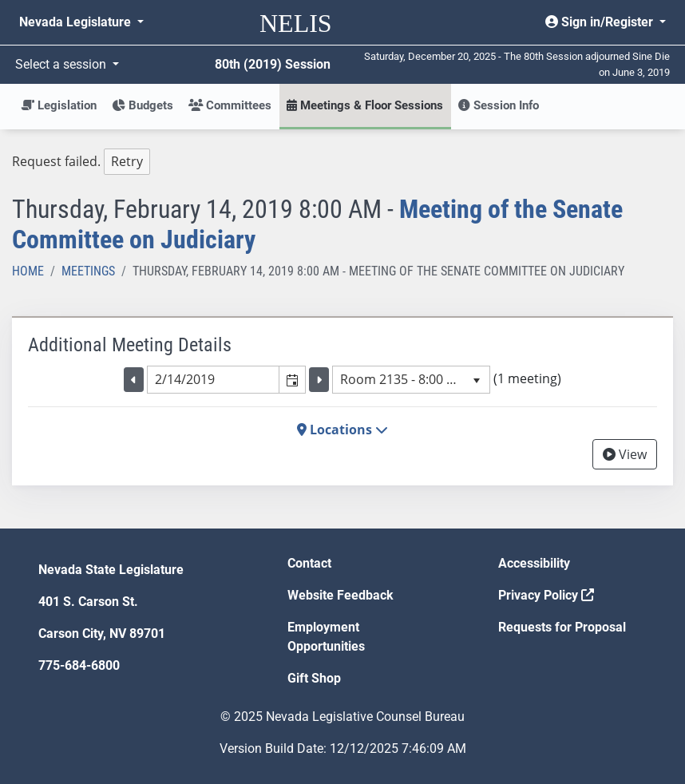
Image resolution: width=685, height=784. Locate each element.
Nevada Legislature (77, 22)
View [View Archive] (625, 454)
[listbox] (411, 379)
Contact (309, 563)
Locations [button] (342, 430)
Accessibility (534, 563)
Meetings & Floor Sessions (365, 105)
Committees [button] (230, 105)
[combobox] (213, 379)
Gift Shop (314, 678)
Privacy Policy (546, 595)
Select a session (62, 64)
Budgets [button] (143, 105)
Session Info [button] (499, 105)
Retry (127, 161)
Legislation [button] (59, 105)
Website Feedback (341, 595)
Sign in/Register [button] (601, 22)
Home (28, 271)
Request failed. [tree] (81, 162)
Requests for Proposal (562, 627)
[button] (292, 379)
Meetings (88, 271)
